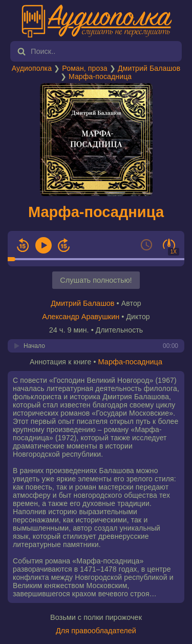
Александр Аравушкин (81, 317)
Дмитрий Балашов (149, 68)
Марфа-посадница (100, 76)
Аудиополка (32, 68)
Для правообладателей (96, 631)
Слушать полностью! (96, 280)
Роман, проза (84, 68)
